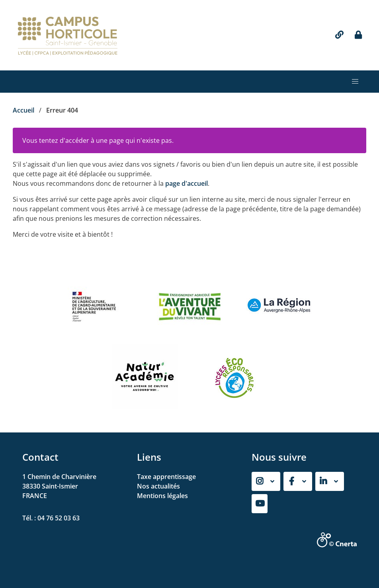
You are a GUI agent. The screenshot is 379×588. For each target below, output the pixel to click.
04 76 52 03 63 (59, 518)
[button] (355, 82)
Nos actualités (158, 486)
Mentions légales (162, 496)
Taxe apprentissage (166, 477)
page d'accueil (187, 183)
